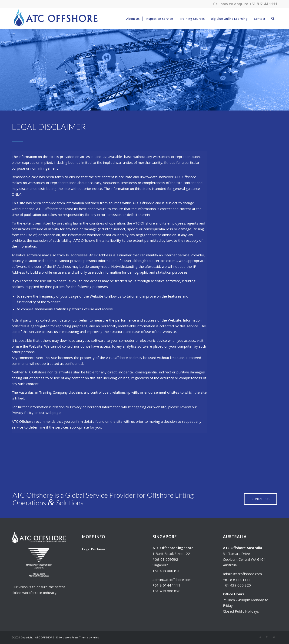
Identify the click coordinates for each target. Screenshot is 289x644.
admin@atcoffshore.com (172, 580)
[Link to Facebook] (267, 637)
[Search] (273, 19)
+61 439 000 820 (166, 571)
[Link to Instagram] (260, 637)
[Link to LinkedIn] (274, 637)
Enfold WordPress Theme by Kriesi (78, 637)
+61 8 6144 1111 (263, 4)
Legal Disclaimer (95, 549)
